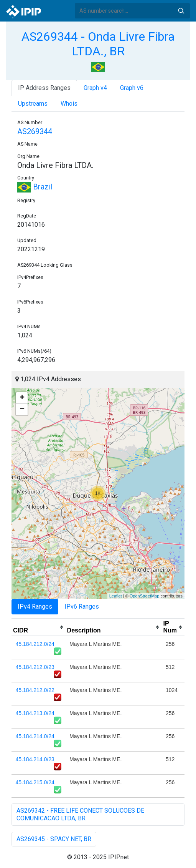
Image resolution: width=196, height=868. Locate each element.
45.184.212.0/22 (35, 690)
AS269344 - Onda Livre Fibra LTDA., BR (98, 44)
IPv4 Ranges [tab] (35, 607)
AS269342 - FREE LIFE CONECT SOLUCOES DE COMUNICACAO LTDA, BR (80, 814)
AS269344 (35, 131)
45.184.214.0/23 (35, 759)
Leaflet (116, 596)
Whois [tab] (69, 104)
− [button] (22, 410)
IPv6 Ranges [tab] (82, 607)
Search (181, 11)
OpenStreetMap (145, 596)
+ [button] (22, 398)
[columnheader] (39, 627)
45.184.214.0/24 (35, 736)
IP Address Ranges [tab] (44, 88)
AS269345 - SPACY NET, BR (54, 839)
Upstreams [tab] (33, 104)
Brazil (35, 187)
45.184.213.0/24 (35, 713)
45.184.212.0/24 (35, 644)
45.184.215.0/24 (35, 782)
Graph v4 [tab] (95, 88)
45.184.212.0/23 (35, 667)
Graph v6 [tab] (132, 88)
